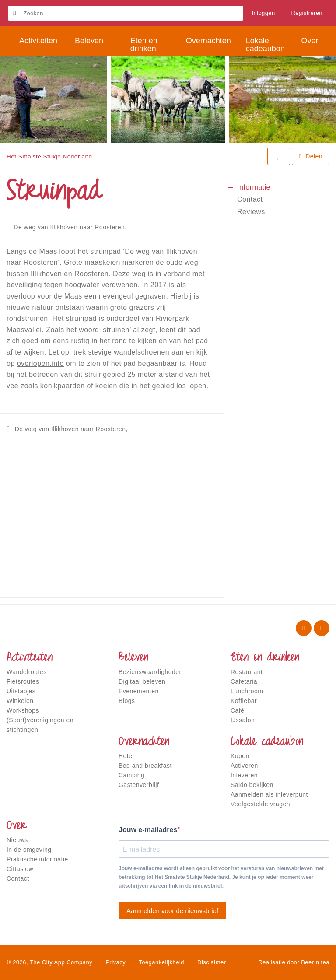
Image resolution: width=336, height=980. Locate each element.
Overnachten (144, 742)
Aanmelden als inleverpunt (269, 794)
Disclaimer (212, 962)
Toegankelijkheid (161, 962)
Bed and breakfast (145, 766)
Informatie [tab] (254, 187)
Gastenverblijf (139, 785)
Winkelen (20, 701)
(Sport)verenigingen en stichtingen (40, 725)
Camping (131, 775)
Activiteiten (30, 658)
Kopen (240, 756)
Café (238, 710)
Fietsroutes (23, 681)
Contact (18, 878)
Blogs (127, 701)
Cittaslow (20, 869)
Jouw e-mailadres (148, 830)
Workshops (23, 710)
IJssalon (243, 720)
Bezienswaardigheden (151, 672)
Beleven (133, 658)
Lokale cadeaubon (267, 742)
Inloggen (264, 13)
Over (17, 826)
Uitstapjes (21, 691)
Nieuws (17, 840)
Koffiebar (244, 701)
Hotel (126, 756)
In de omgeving (29, 850)
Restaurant (247, 672)
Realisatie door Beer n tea (294, 962)
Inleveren (244, 775)
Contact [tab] (250, 199)
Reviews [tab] (251, 212)
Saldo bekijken (252, 785)
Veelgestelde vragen (260, 804)
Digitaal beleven (142, 681)
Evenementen (139, 691)
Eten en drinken (265, 658)
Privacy (115, 962)
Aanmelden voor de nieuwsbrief (172, 911)
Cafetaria (244, 681)
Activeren (244, 766)
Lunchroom (247, 691)
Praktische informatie (37, 859)
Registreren (307, 13)
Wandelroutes (27, 672)
